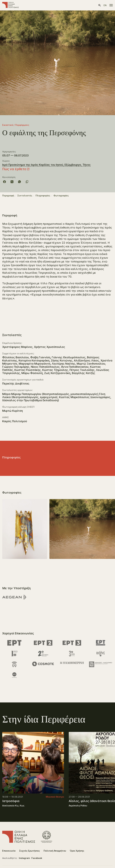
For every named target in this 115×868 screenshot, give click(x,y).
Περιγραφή (8, 196)
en (105, 5)
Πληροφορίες (43, 196)
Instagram (24, 858)
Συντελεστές (25, 196)
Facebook (37, 858)
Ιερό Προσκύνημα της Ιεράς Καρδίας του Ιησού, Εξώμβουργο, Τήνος (46, 165)
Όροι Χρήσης (77, 851)
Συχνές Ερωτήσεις (29, 851)
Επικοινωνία (9, 851)
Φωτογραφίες (61, 196)
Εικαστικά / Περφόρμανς (16, 125)
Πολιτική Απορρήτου (55, 851)
